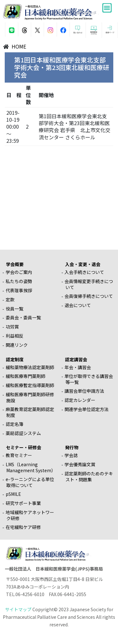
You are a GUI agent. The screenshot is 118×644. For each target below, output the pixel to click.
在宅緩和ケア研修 (23, 527)
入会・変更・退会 (83, 264)
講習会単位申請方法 (84, 391)
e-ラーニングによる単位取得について (30, 482)
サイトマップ (18, 609)
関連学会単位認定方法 (87, 409)
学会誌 (71, 455)
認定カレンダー (80, 400)
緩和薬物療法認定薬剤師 (30, 367)
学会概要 (15, 264)
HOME (19, 46)
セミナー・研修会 (24, 447)
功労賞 (12, 327)
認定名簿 (14, 424)
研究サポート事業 (23, 503)
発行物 (72, 447)
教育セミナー (19, 455)
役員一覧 (14, 309)
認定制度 (15, 359)
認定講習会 (76, 359)
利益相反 (14, 336)
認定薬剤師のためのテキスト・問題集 (89, 476)
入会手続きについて (84, 272)
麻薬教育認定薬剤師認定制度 (30, 412)
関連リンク (17, 345)
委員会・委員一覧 (23, 317)
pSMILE (13, 494)
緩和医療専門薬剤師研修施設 (30, 397)
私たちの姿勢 (19, 281)
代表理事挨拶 (19, 290)
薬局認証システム (23, 433)
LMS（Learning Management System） (31, 467)
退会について (78, 305)
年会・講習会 (78, 367)
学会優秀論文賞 (80, 464)
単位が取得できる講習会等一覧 (89, 379)
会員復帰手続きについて (89, 296)
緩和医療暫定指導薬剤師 (30, 385)
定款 (10, 299)
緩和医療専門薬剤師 (25, 376)
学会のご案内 (19, 272)
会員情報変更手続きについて (89, 284)
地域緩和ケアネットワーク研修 (30, 515)
